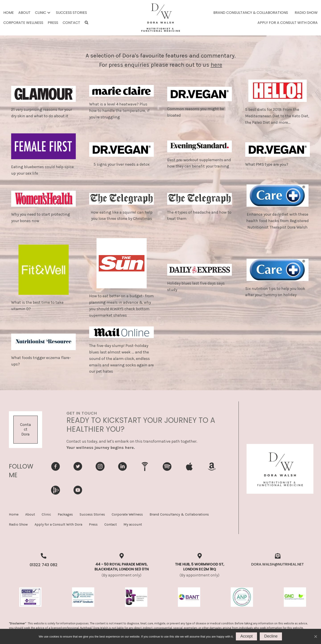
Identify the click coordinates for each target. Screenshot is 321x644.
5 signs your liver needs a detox (122, 164)
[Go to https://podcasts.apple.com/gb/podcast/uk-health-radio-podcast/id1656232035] (189, 467)
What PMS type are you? (267, 164)
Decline (271, 636)
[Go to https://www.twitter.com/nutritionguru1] (78, 467)
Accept (246, 636)
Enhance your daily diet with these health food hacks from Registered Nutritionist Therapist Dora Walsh (278, 221)
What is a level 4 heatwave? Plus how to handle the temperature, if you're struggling (119, 111)
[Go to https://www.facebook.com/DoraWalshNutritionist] (56, 467)
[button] (49, 13)
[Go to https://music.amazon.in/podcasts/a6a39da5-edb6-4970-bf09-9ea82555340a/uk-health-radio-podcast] (212, 467)
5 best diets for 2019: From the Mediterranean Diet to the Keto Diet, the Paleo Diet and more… (277, 116)
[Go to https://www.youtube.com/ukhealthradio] (78, 491)
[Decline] (315, 636)
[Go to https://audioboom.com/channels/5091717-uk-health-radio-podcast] (56, 490)
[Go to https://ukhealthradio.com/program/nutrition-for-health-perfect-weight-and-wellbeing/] (145, 466)
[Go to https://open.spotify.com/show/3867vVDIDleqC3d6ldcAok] (167, 467)
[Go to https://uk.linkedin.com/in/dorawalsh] (122, 467)
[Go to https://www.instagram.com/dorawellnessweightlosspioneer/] (100, 467)
